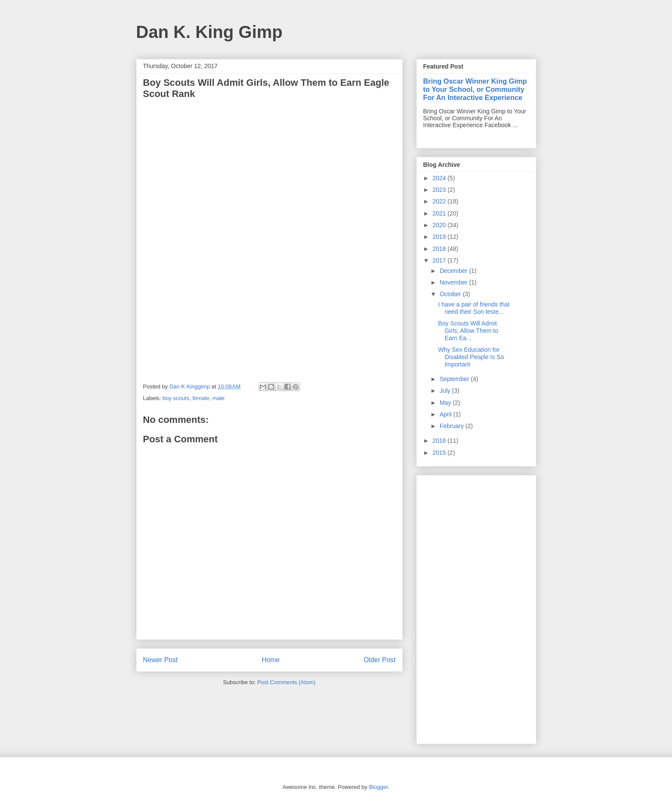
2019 (440, 237)
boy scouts (176, 398)
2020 (440, 225)
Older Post (380, 660)
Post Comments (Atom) (286, 682)
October (451, 294)
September (455, 379)
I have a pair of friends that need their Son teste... (474, 308)
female (201, 398)
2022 (440, 201)
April (447, 414)
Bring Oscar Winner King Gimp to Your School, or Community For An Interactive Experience (475, 89)
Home (271, 660)
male (219, 398)
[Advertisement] (476, 608)
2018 (440, 249)
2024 (440, 178)
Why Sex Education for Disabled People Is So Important (471, 357)
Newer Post (161, 660)
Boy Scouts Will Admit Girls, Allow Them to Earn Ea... (468, 331)
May (446, 403)
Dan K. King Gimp (209, 32)
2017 (440, 260)
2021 (440, 213)
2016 (440, 441)
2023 (440, 190)
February (453, 426)
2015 (440, 453)
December (454, 271)
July (446, 391)
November (454, 282)
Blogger (378, 787)
